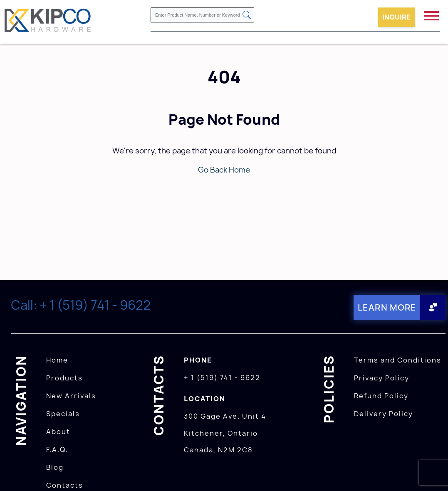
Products (64, 378)
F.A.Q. (57, 449)
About (58, 432)
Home (57, 360)
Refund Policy (381, 396)
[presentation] (432, 473)
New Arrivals (71, 396)
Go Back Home (224, 170)
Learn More (387, 307)
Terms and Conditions (398, 360)
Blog (55, 467)
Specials (63, 414)
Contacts (65, 485)
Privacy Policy (382, 378)
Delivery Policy (384, 414)
